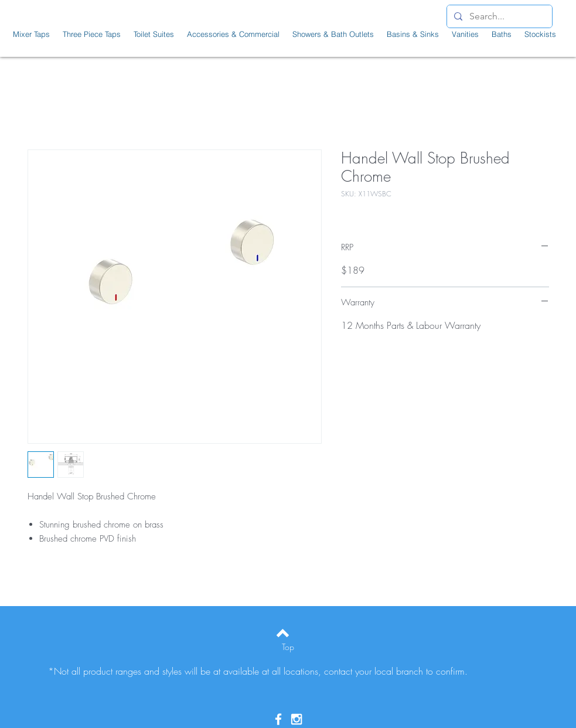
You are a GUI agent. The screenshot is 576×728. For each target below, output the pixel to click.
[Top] (288, 647)
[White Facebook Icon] (278, 719)
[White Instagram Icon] (296, 719)
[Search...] (498, 16)
